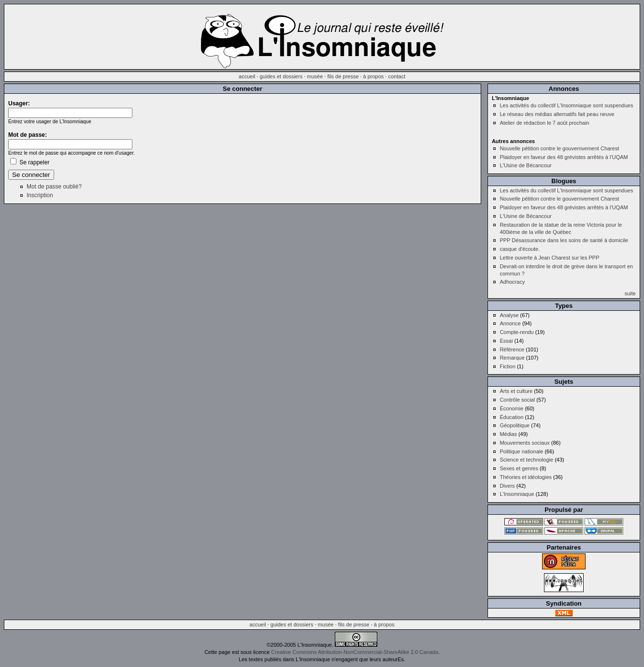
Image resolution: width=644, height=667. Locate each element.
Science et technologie (526, 460)
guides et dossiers (281, 76)
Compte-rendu (516, 332)
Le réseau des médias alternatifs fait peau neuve (557, 114)
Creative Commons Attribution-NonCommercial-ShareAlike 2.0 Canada (354, 652)
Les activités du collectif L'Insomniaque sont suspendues (566, 105)
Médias (508, 434)
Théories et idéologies (526, 477)
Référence (512, 349)
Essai (506, 341)
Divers (507, 486)
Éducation (511, 417)
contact (396, 76)
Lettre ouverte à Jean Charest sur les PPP (549, 258)
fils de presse (343, 76)
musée (315, 76)
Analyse (509, 315)
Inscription (40, 195)
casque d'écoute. (520, 249)
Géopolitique (515, 425)
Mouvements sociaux (524, 443)
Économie (511, 408)
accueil (247, 76)
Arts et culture (516, 391)
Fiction (507, 366)
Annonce (510, 323)
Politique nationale (521, 451)
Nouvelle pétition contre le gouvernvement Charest (559, 148)
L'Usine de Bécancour (525, 165)
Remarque (512, 358)
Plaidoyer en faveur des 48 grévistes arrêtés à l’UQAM (564, 157)
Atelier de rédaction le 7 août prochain (544, 123)
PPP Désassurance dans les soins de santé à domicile (564, 240)
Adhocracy (512, 282)
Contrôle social (517, 400)
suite (630, 293)
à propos (374, 76)
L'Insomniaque (517, 494)
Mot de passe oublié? (54, 187)
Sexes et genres (519, 468)
